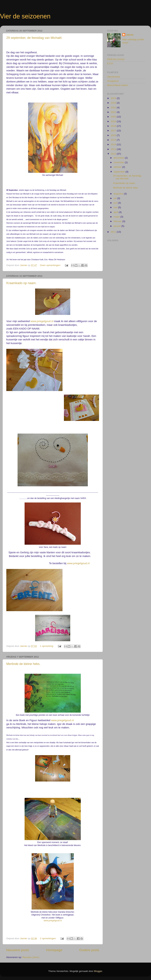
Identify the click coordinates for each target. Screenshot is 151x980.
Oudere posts (89, 950)
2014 (114, 144)
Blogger (98, 971)
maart (117, 217)
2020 (114, 117)
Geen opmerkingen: (51, 265)
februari (118, 221)
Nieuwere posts (18, 950)
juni (116, 203)
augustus (119, 194)
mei (116, 207)
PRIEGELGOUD (116, 59)
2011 (114, 232)
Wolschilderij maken (118, 85)
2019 (114, 121)
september (120, 172)
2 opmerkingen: (48, 938)
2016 (114, 135)
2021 (114, 112)
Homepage (54, 950)
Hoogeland (113, 81)
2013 (114, 149)
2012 (114, 154)
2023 (114, 103)
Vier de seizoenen (25, 16)
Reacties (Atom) (31, 957)
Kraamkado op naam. (21, 283)
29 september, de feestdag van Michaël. (34, 38)
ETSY (110, 64)
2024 (114, 98)
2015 (114, 140)
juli (115, 198)
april (116, 212)
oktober (118, 167)
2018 (114, 126)
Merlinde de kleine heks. (23, 664)
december (119, 158)
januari (117, 226)
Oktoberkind (114, 77)
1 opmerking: (47, 646)
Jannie (130, 35)
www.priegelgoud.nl (42, 321)
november (119, 162)
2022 (114, 108)
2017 (114, 131)
